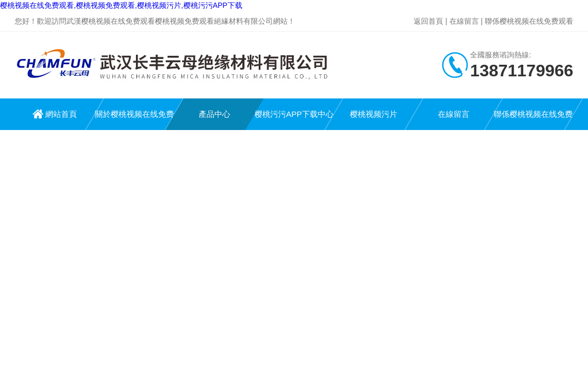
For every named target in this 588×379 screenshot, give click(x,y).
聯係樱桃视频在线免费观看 (529, 21)
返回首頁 (428, 21)
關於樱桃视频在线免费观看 (134, 120)
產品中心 (214, 114)
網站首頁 (61, 114)
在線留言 (464, 21)
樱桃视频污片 (374, 114)
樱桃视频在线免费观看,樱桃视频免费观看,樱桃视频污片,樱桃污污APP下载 (121, 5)
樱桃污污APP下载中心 (294, 114)
